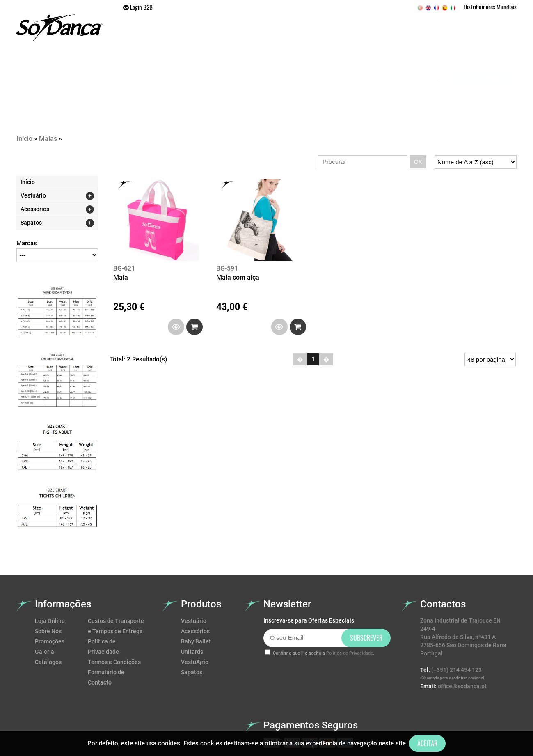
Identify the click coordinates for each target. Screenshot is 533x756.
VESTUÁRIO (196, 64)
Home (159, 64)
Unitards (192, 607)
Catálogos (48, 617)
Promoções (329, 64)
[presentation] (326, 636)
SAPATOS (237, 64)
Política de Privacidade (350, 608)
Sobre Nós (48, 586)
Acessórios (195, 586)
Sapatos (192, 627)
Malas (48, 94)
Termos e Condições (114, 617)
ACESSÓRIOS (280, 64)
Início (24, 94)
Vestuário (194, 576)
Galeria (371, 64)
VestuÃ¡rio (195, 617)
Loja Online (50, 576)
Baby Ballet (196, 597)
